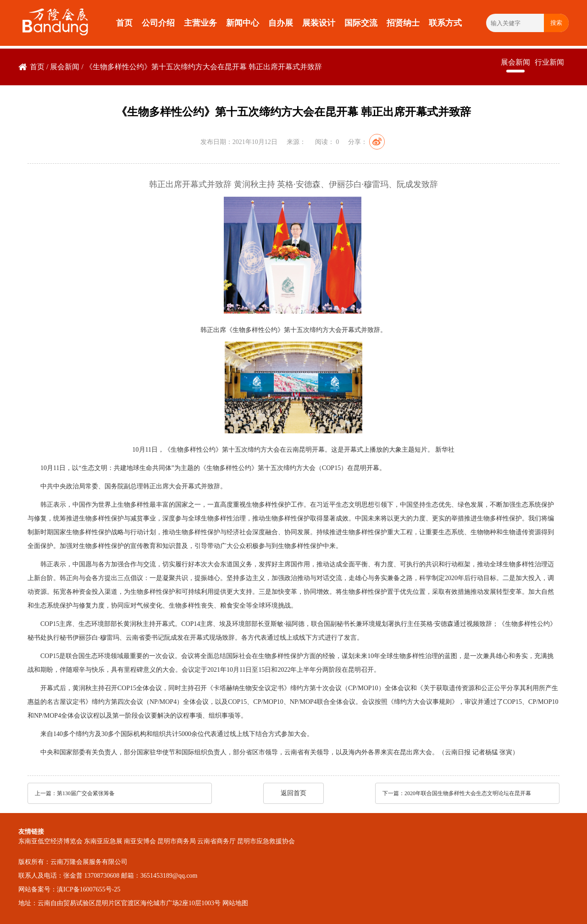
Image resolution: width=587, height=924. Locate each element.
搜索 (556, 23)
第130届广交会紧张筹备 (86, 793)
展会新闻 (65, 67)
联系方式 (445, 23)
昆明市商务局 (177, 841)
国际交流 (361, 23)
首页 (124, 23)
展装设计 (319, 23)
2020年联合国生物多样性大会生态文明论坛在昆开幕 (468, 793)
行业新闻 (549, 62)
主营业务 (200, 23)
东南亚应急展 (103, 841)
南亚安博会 (140, 841)
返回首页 (293, 793)
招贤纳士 (403, 23)
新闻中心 (243, 23)
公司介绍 (158, 23)
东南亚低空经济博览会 (50, 841)
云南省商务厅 (216, 841)
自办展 (281, 23)
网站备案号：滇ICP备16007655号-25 (69, 889)
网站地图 (235, 903)
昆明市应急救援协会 (266, 841)
